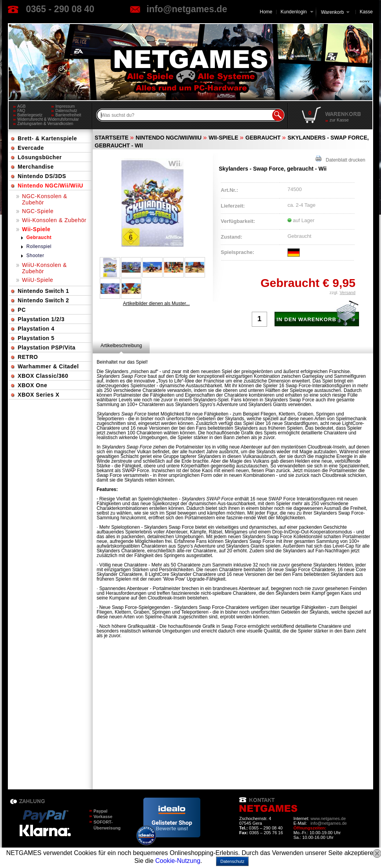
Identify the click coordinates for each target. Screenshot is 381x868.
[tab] (121, 346)
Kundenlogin (297, 12)
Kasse (366, 12)
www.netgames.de (328, 818)
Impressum (65, 106)
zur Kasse (339, 120)
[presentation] (121, 346)
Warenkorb (332, 12)
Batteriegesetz (30, 115)
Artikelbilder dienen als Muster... (156, 303)
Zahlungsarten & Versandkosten (45, 124)
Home (266, 12)
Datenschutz (66, 111)
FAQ (21, 111)
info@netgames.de (187, 9)
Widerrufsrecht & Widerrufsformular (48, 119)
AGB (21, 106)
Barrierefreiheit (68, 115)
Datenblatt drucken (340, 159)
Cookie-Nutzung (178, 861)
